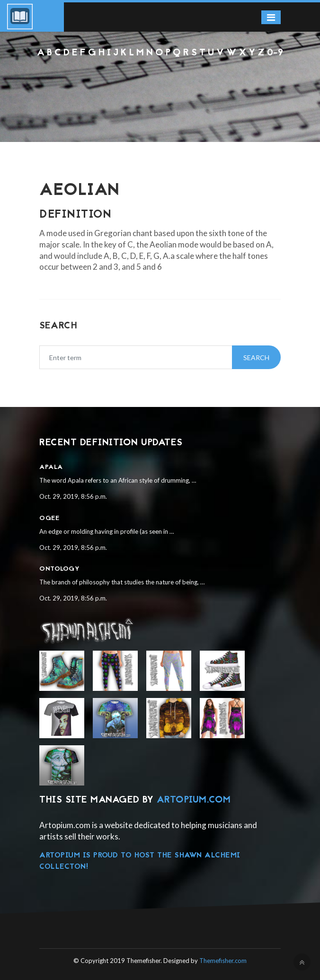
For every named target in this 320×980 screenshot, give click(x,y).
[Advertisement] (160, 85)
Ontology (59, 569)
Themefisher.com (223, 961)
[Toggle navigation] (271, 17)
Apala (51, 467)
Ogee (49, 518)
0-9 (275, 53)
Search (256, 358)
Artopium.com (194, 800)
